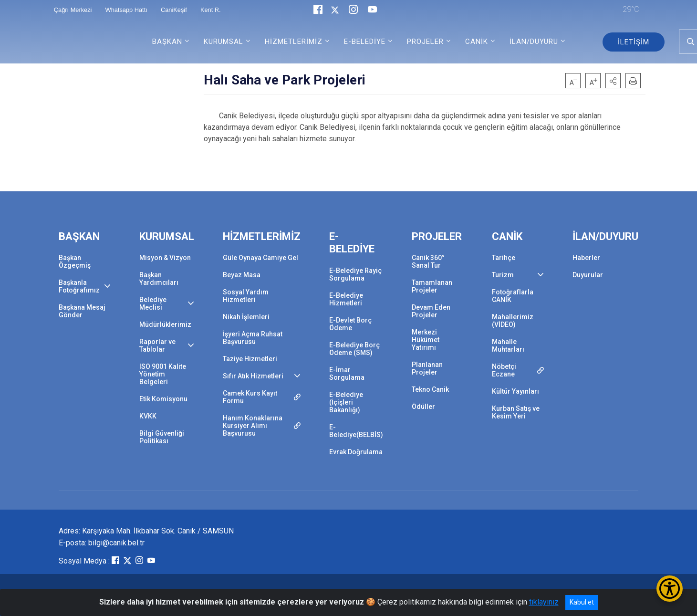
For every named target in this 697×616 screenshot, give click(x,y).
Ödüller (423, 407)
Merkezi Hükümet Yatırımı (426, 340)
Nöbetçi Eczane (504, 370)
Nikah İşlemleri (246, 317)
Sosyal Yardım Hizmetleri (246, 296)
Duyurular (588, 275)
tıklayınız (544, 602)
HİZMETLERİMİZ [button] (294, 42)
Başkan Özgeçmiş (75, 261)
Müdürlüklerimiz (165, 324)
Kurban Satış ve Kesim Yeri (516, 412)
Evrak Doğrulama (356, 452)
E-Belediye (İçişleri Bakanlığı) (346, 402)
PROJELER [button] (425, 42)
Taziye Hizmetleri (250, 359)
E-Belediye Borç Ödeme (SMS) (354, 349)
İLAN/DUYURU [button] (534, 42)
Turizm (503, 275)
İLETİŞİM (634, 42)
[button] (613, 81)
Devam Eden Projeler (431, 311)
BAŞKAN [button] (167, 42)
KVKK (148, 416)
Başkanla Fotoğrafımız (79, 286)
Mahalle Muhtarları (508, 345)
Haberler (586, 258)
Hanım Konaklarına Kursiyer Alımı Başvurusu (253, 426)
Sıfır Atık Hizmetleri (253, 376)
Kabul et (582, 602)
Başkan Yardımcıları (159, 279)
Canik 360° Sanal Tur (428, 261)
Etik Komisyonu (163, 399)
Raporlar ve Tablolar (157, 345)
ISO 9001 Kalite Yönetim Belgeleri (163, 374)
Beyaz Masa (242, 275)
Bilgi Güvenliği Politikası (162, 437)
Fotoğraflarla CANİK (513, 296)
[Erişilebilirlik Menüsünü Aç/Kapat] (670, 589)
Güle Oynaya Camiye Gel (260, 258)
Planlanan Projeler (427, 368)
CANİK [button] (477, 42)
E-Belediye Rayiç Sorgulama (355, 274)
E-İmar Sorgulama (347, 374)
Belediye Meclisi (153, 303)
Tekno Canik (430, 389)
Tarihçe (504, 258)
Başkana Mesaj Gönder (82, 311)
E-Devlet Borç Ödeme (350, 324)
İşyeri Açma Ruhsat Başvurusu (253, 338)
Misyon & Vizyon (165, 258)
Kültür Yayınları (515, 391)
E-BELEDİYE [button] (365, 42)
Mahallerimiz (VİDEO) (513, 321)
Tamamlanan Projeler (432, 286)
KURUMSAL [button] (224, 42)
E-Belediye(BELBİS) (356, 431)
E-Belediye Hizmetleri (346, 299)
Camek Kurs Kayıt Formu (250, 397)
